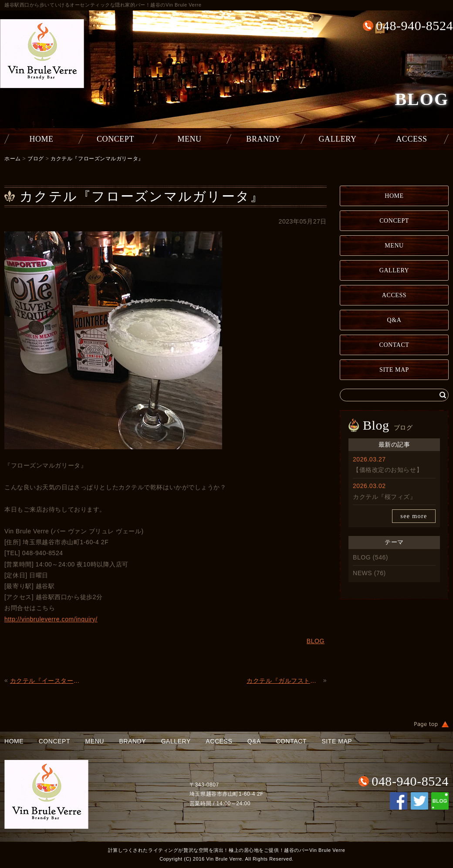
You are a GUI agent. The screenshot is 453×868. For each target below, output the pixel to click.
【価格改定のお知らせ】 (388, 470)
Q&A (394, 320)
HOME (41, 139)
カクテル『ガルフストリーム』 (284, 681)
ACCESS (411, 139)
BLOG (362, 557)
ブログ (36, 159)
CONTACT (394, 345)
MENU (189, 139)
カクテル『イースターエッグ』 (47, 681)
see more (414, 516)
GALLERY (338, 139)
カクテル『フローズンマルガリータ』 (97, 159)
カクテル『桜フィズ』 (385, 497)
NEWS (362, 573)
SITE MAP (394, 370)
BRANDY (263, 139)
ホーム (13, 159)
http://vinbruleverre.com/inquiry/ (51, 619)
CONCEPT (115, 139)
